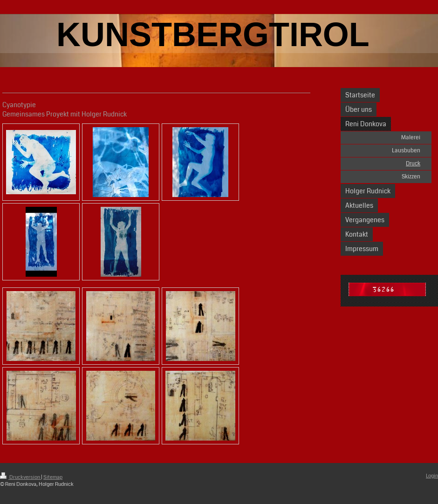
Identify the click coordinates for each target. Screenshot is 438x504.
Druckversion (21, 477)
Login (432, 476)
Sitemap (53, 477)
